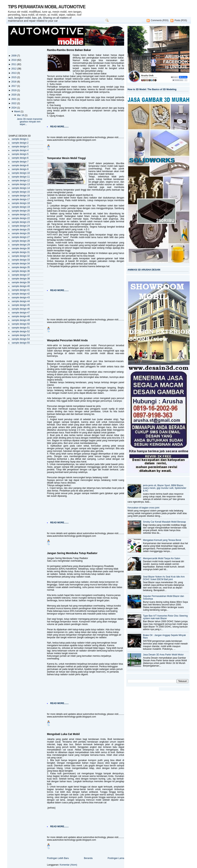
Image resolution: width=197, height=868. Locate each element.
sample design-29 (21, 245)
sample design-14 (21, 188)
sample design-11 (21, 177)
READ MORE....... (59, 127)
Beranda (88, 858)
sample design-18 (21, 203)
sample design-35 (21, 267)
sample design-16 (21, 196)
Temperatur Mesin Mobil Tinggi (66, 158)
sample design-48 (21, 316)
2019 (14, 90)
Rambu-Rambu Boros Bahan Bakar (69, 50)
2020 (14, 95)
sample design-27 (21, 237)
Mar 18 (21, 115)
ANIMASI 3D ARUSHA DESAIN (144, 270)
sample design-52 (21, 331)
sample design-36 (21, 271)
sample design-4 (20, 150)
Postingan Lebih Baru (58, 858)
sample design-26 (21, 233)
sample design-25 (21, 230)
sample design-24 (21, 226)
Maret (17, 111)
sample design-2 (20, 143)
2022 (14, 103)
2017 (14, 86)
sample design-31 (21, 252)
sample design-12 (21, 181)
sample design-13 (21, 184)
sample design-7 (20, 162)
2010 (14, 60)
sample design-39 (21, 282)
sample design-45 (21, 305)
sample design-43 (21, 298)
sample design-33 (21, 260)
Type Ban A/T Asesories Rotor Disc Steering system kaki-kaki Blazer (165, 617)
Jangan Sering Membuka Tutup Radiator (72, 553)
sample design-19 (21, 207)
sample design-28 (21, 241)
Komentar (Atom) (68, 865)
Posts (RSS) (181, 20)
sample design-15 (21, 192)
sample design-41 (21, 290)
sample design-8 (20, 165)
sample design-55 (21, 343)
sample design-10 (21, 173)
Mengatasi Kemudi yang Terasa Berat (162, 540)
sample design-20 (21, 211)
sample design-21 (21, 215)
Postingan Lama (116, 858)
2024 (14, 108)
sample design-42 (21, 294)
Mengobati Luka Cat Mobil (63, 734)
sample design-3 (20, 147)
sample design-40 (21, 286)
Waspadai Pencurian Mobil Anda (67, 340)
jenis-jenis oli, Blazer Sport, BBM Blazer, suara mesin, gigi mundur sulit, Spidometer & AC (165, 488)
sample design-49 (21, 320)
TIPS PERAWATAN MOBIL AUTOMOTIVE (47, 7)
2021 (14, 99)
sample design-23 (21, 222)
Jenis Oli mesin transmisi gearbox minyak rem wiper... (30, 122)
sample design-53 (21, 335)
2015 (14, 77)
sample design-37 (21, 275)
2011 (14, 64)
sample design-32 (21, 256)
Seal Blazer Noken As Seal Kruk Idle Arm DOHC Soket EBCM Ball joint (164, 578)
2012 (14, 69)
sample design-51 (21, 328)
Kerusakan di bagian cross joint (143, 508)
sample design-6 (20, 158)
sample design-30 (21, 248)
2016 (14, 82)
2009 (14, 56)
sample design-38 (21, 279)
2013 (14, 73)
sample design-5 (20, 154)
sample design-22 (21, 218)
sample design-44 (21, 301)
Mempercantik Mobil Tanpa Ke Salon (162, 558)
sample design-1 (20, 139)
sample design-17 (21, 199)
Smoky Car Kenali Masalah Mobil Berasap (164, 522)
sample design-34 (21, 264)
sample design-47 (21, 313)
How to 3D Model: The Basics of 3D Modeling (152, 89)
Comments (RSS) (160, 20)
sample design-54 (21, 339)
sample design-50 (21, 324)
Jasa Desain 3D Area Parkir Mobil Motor (163, 655)
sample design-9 (20, 169)
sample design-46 (21, 309)
